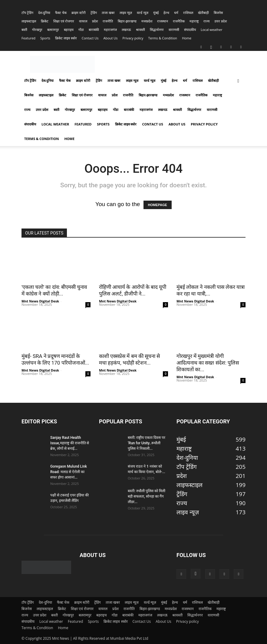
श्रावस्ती (140, 30)
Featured (28, 38)
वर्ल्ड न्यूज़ (143, 13)
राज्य (206, 21)
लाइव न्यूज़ (126, 13)
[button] (238, 80)
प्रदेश (95, 21)
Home (187, 38)
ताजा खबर (108, 13)
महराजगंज (110, 30)
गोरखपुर (37, 30)
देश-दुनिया (44, 13)
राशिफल (188, 13)
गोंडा (81, 30)
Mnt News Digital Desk (40, 301)
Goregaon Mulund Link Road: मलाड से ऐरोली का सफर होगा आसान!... (69, 472)
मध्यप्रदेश (147, 21)
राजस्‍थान (163, 21)
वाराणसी (174, 30)
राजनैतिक (179, 21)
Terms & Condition (163, 38)
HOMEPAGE (158, 205)
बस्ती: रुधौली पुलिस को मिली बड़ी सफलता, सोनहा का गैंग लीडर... (147, 496)
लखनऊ (126, 30)
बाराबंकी (94, 30)
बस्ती (24, 30)
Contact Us (90, 38)
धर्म (176, 13)
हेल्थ (166, 13)
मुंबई (156, 13)
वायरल (83, 21)
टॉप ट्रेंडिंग (27, 13)
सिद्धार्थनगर (157, 30)
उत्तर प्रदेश (221, 21)
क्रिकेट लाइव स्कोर (66, 38)
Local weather (212, 30)
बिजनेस (218, 13)
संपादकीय (190, 30)
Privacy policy (133, 38)
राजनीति (108, 21)
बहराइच (69, 30)
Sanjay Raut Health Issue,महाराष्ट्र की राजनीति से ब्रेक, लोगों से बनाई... (70, 443)
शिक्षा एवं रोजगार (64, 21)
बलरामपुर (53, 30)
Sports (45, 38)
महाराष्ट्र (194, 21)
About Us (110, 38)
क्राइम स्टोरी (79, 13)
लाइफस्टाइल (29, 21)
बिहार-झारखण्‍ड (127, 21)
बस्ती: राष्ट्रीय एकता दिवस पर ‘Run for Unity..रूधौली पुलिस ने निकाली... (147, 443)
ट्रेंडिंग (94, 13)
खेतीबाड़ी (203, 13)
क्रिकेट (45, 21)
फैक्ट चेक (61, 13)
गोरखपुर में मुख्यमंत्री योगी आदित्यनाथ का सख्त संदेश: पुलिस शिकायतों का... (208, 363)
